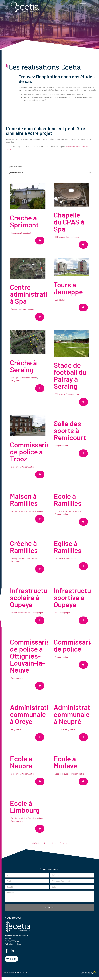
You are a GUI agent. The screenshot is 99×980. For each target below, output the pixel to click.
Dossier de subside (29, 382)
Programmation (28, 311)
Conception (16, 311)
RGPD (25, 972)
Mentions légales (12, 972)
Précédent (37, 843)
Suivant (64, 843)
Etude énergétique (35, 518)
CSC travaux (58, 237)
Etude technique (70, 237)
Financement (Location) (21, 233)
